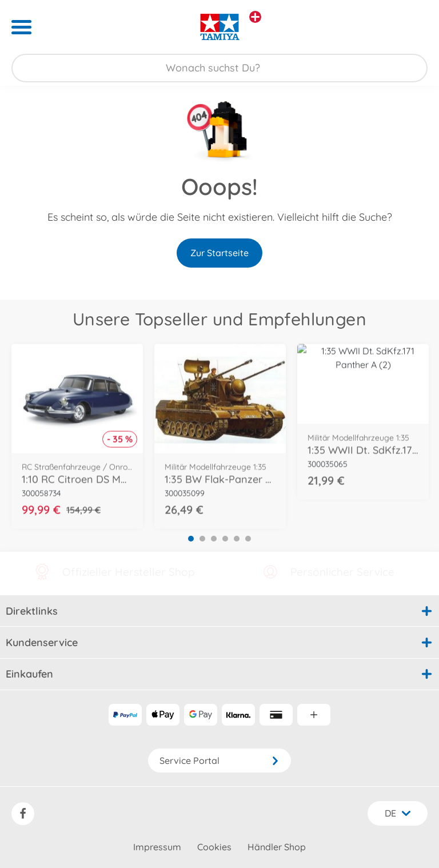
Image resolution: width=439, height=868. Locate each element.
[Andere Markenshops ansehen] (255, 17)
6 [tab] (248, 539)
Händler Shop (277, 847)
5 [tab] (237, 539)
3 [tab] (214, 539)
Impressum (157, 847)
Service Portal (219, 761)
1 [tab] (191, 539)
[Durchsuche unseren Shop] (219, 68)
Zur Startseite (219, 253)
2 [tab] (202, 539)
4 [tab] (225, 539)
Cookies (214, 847)
